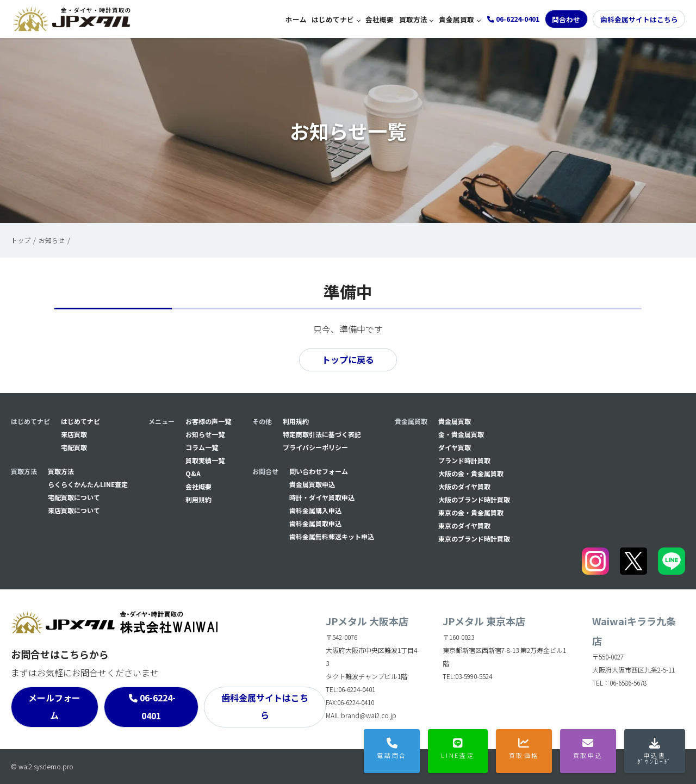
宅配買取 (74, 447)
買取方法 (413, 19)
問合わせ (566, 19)
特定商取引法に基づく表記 (322, 434)
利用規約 (198, 499)
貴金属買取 (456, 19)
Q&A (193, 473)
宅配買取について (74, 497)
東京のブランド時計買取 (474, 539)
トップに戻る (348, 360)
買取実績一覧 (205, 460)
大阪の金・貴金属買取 (471, 473)
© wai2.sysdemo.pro (42, 766)
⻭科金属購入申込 (315, 510)
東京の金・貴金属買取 (471, 512)
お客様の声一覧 (208, 421)
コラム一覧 (202, 447)
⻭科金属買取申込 (315, 523)
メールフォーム (54, 707)
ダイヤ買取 (455, 447)
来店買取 (74, 434)
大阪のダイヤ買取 (464, 486)
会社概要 (380, 19)
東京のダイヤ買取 (464, 525)
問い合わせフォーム (319, 471)
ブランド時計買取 (464, 460)
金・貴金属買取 (461, 434)
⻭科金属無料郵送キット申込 (332, 536)
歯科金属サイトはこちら (639, 19)
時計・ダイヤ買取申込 (322, 497)
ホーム (296, 19)
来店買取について (74, 510)
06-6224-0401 (158, 707)
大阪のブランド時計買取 (474, 499)
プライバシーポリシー (315, 447)
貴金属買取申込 (312, 484)
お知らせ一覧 (205, 434)
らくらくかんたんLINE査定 (88, 484)
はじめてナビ (333, 19)
